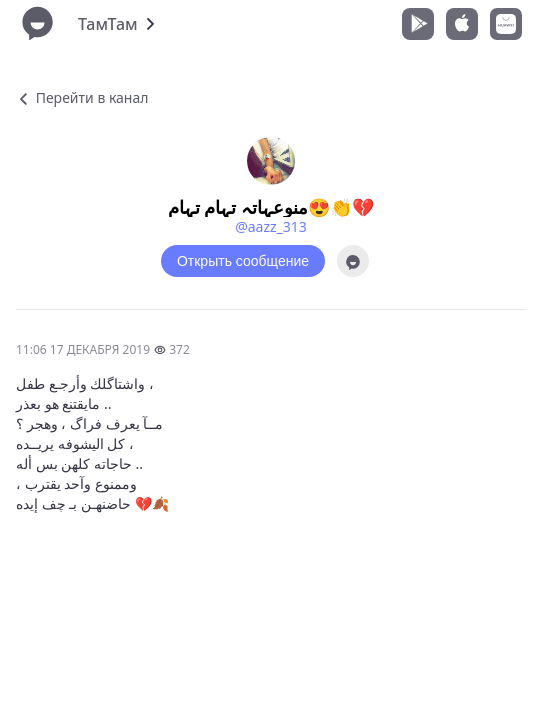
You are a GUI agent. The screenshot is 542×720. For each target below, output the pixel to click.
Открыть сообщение (243, 261)
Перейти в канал (82, 97)
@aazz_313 (271, 226)
